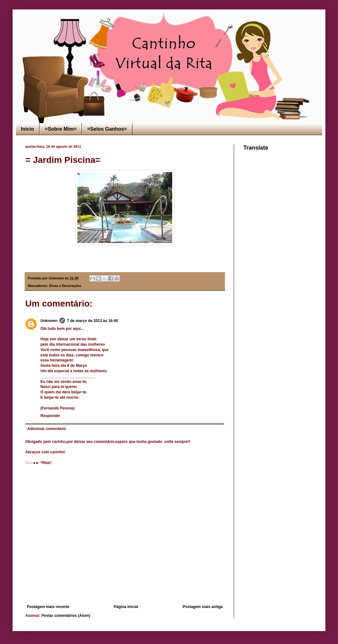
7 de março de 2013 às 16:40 (92, 321)
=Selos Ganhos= (107, 129)
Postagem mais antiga (203, 607)
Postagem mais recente (48, 607)
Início (27, 129)
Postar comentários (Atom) (66, 616)
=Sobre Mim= (61, 129)
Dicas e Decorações (65, 286)
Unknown (49, 321)
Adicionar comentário (47, 429)
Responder (50, 416)
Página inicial (126, 607)
